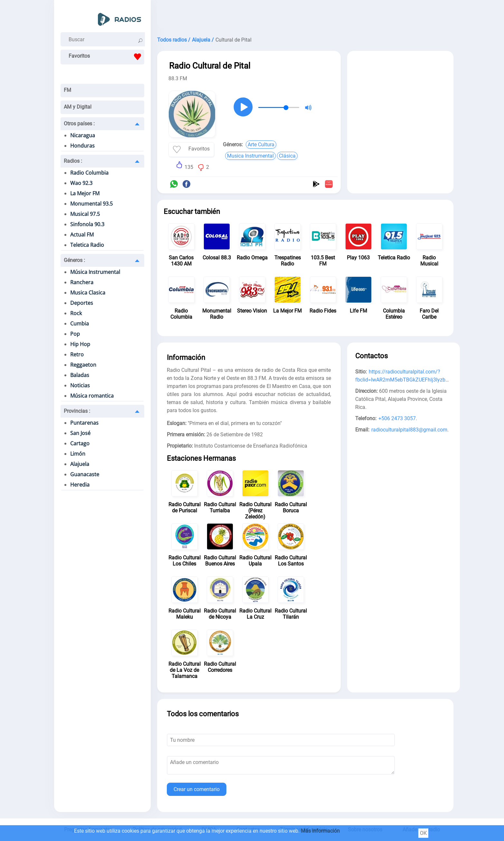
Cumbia (80, 324)
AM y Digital (78, 107)
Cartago (80, 443)
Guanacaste (85, 474)
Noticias (80, 385)
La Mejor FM (85, 193)
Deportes (82, 303)
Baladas (80, 375)
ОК (423, 833)
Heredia (80, 485)
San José (80, 433)
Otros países (79, 124)
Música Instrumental (95, 272)
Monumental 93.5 (91, 204)
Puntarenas (84, 423)
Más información (320, 831)
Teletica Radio (87, 245)
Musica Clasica (88, 293)
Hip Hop (80, 344)
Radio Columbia (89, 173)
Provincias (77, 411)
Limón (78, 454)
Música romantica (92, 396)
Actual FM (82, 235)
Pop (75, 334)
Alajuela (80, 464)
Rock (76, 313)
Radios (73, 161)
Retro (77, 354)
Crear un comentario (197, 789)
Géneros (74, 260)
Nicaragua (83, 135)
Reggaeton (83, 365)
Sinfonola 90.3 (87, 224)
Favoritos (106, 57)
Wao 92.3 (81, 183)
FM (67, 90)
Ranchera (82, 282)
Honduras (82, 146)
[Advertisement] (305, 16)
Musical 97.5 (85, 214)
